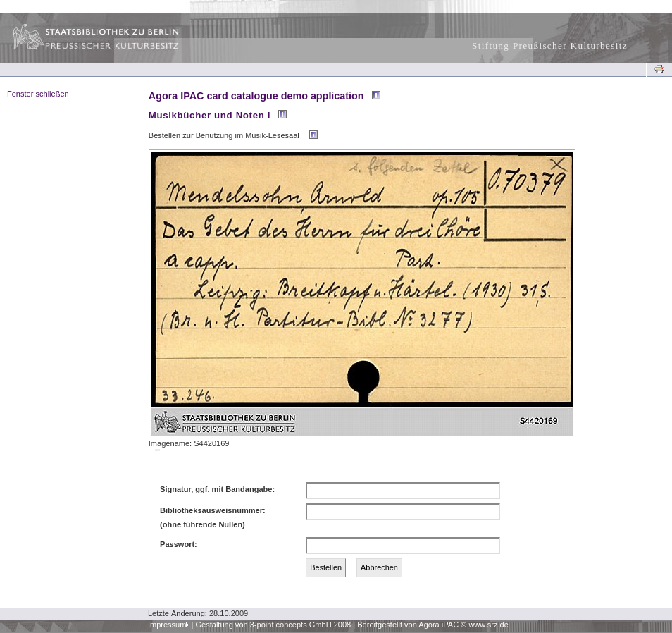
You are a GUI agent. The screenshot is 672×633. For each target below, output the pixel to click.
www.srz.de (488, 625)
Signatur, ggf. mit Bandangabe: (217, 489)
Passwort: (179, 544)
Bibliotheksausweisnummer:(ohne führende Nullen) (213, 517)
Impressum (167, 625)
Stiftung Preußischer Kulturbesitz (550, 45)
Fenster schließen (38, 94)
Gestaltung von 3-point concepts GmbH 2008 (273, 625)
